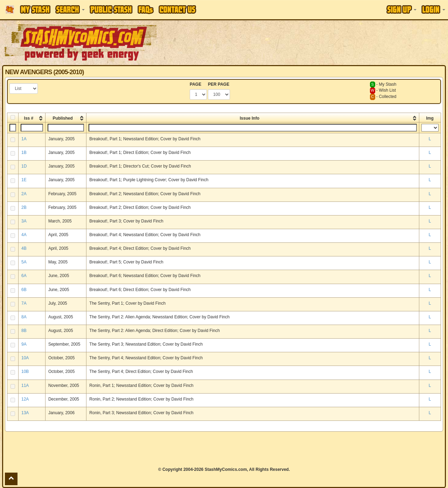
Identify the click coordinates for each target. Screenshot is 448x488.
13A (25, 413)
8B (24, 331)
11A (25, 386)
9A (24, 344)
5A (24, 262)
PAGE (195, 84)
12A (25, 399)
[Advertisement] (316, 42)
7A (24, 303)
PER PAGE (219, 84)
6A (24, 276)
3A (24, 221)
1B (24, 153)
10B (25, 372)
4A (24, 235)
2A (24, 194)
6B (24, 290)
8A (24, 317)
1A (24, 139)
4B (24, 248)
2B (24, 207)
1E (24, 180)
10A (25, 358)
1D (24, 166)
